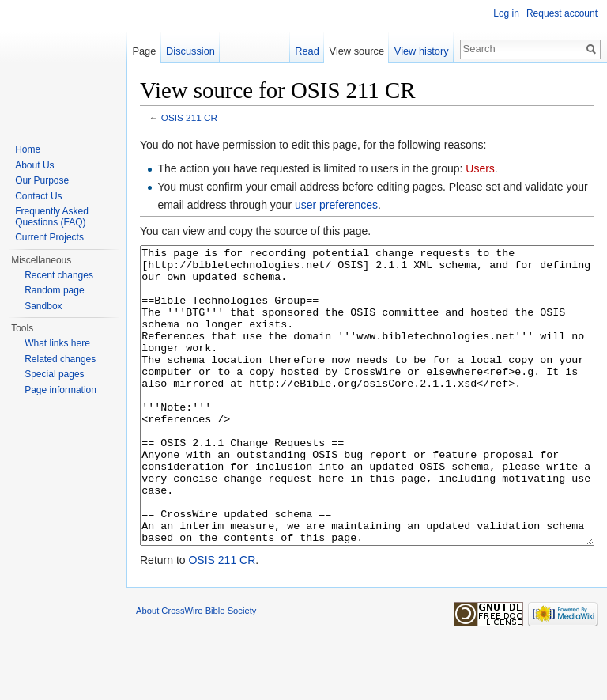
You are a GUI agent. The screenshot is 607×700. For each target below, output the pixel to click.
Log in (506, 13)
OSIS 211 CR (189, 117)
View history (422, 51)
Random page (54, 290)
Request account (562, 13)
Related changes (60, 359)
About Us (34, 165)
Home (28, 149)
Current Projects (49, 237)
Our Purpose (42, 180)
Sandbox (43, 306)
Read (307, 51)
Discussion (190, 51)
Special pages (54, 374)
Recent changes (59, 275)
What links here (57, 343)
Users (480, 168)
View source (357, 51)
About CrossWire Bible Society (196, 670)
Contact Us (38, 196)
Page (144, 51)
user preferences (336, 205)
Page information (60, 390)
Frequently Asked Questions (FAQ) (52, 217)
